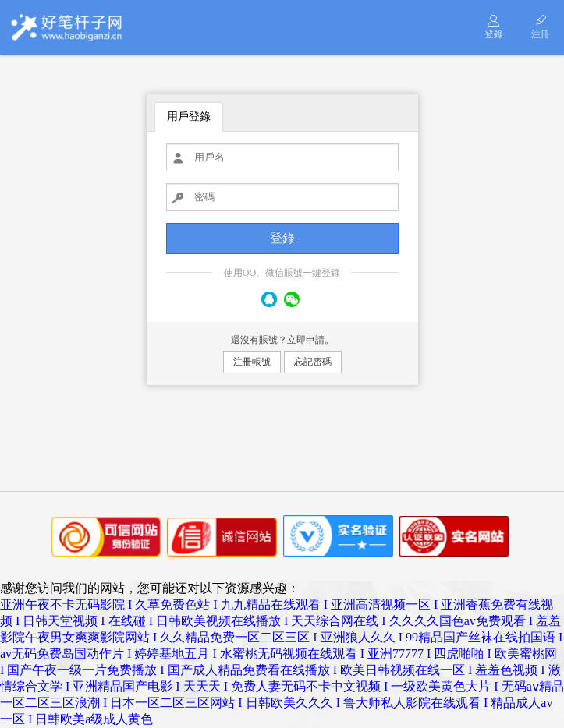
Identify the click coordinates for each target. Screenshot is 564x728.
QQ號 (269, 299)
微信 (292, 299)
